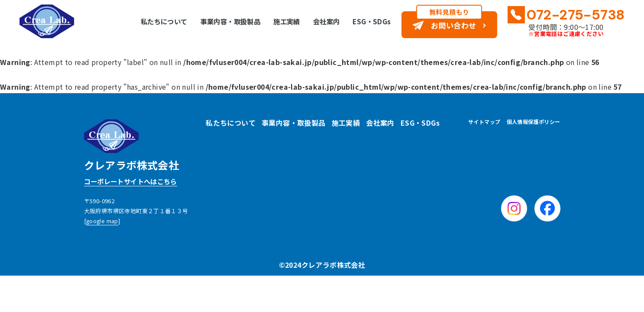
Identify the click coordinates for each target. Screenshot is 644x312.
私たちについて (150, 21)
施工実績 (279, 21)
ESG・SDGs (367, 21)
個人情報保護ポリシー (534, 122)
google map (103, 221)
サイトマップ (484, 122)
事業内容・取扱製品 (220, 21)
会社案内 (321, 21)
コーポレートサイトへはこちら (134, 182)
